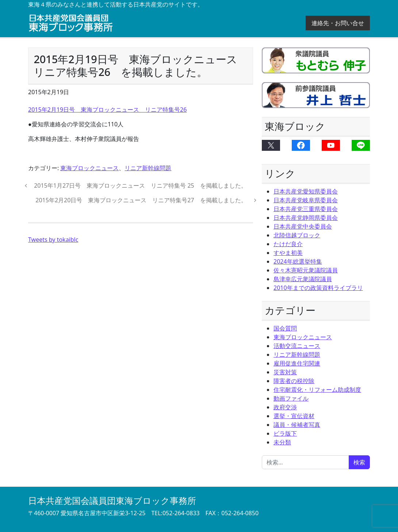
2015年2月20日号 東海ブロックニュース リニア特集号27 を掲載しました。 (142, 200)
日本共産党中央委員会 (303, 226)
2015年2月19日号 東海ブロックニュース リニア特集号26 (107, 110)
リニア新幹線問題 (148, 168)
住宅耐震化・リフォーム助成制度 (317, 390)
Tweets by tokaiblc (53, 240)
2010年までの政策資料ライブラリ (318, 288)
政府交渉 (285, 407)
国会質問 (285, 328)
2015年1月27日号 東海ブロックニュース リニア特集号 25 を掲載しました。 (140, 185)
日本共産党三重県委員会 (306, 209)
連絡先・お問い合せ (338, 23)
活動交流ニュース (297, 346)
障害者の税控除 (294, 381)
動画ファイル (291, 398)
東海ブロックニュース (89, 168)
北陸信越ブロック (297, 235)
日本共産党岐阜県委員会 (306, 200)
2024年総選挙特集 (298, 261)
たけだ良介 (288, 244)
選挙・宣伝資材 (294, 416)
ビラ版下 (285, 433)
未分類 (282, 442)
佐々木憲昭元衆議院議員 (306, 270)
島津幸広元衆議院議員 (303, 279)
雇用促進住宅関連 (297, 363)
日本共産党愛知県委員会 (306, 191)
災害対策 (285, 372)
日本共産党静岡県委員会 (306, 218)
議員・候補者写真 (297, 425)
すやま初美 (288, 253)
